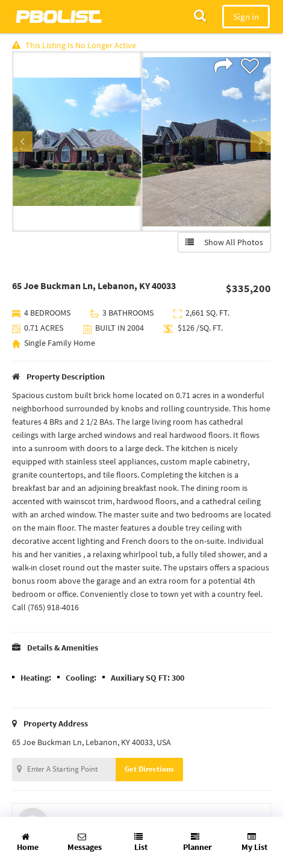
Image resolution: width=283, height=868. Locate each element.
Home (28, 842)
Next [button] (261, 142)
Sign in (246, 17)
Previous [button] (22, 142)
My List (254, 842)
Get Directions (149, 769)
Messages (85, 842)
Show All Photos (224, 242)
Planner (197, 842)
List (141, 842)
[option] (77, 142)
